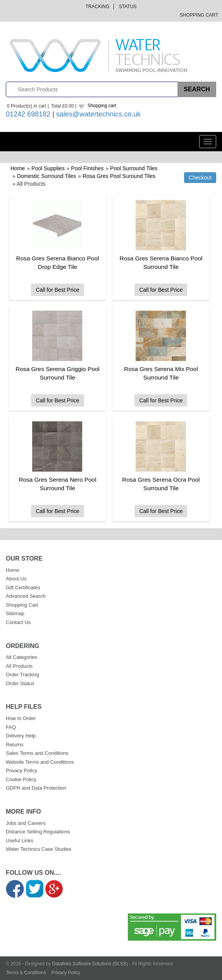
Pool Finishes (87, 168)
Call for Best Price (57, 290)
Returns (15, 745)
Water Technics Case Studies (39, 849)
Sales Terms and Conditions (37, 753)
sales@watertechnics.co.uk (98, 114)
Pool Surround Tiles (134, 168)
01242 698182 (28, 114)
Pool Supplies (48, 168)
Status (128, 7)
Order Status (20, 683)
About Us (16, 579)
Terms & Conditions (26, 973)
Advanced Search (26, 596)
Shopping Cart (199, 15)
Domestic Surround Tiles (47, 176)
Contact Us (18, 622)
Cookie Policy (21, 779)
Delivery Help (21, 736)
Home (18, 168)
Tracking (98, 7)
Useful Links (20, 841)
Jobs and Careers (26, 823)
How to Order (21, 718)
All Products (19, 666)
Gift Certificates (23, 587)
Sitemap (15, 613)
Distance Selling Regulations (38, 832)
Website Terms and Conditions (40, 762)
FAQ (11, 727)
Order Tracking (22, 675)
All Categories (22, 657)
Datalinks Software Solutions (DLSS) (90, 964)
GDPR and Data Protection (36, 788)
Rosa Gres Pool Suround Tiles (119, 176)
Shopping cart (102, 106)
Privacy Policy (22, 770)
